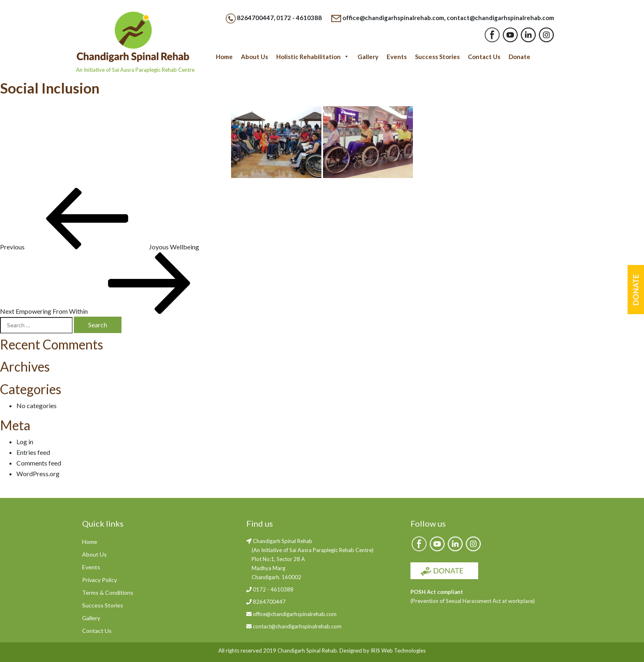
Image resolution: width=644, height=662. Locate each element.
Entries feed (33, 452)
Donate (519, 57)
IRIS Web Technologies (398, 651)
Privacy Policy (100, 580)
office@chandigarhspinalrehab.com (393, 18)
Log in (25, 442)
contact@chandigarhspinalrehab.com (500, 18)
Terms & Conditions (108, 592)
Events (397, 57)
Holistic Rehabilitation (313, 57)
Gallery (368, 57)
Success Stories (437, 57)
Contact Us (484, 57)
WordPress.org (38, 474)
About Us (254, 57)
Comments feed (39, 463)
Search (98, 325)
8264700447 (255, 18)
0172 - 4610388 (299, 18)
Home (224, 57)
